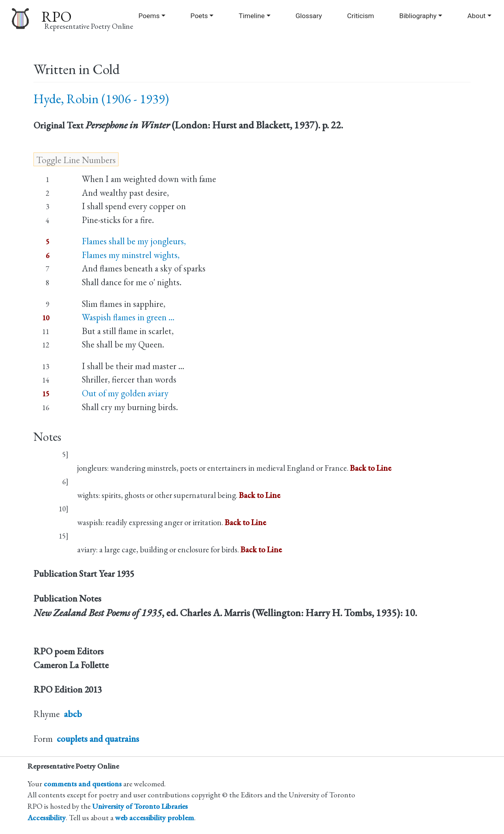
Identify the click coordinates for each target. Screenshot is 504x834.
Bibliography (418, 16)
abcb (73, 714)
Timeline (252, 16)
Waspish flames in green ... (128, 317)
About (476, 16)
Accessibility (47, 818)
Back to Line (371, 468)
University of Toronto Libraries (140, 806)
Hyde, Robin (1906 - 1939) (101, 99)
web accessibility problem (155, 818)
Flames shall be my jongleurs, (134, 241)
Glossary (309, 16)
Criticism (361, 16)
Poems (149, 16)
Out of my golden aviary (125, 393)
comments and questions (83, 784)
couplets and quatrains (98, 739)
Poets (199, 16)
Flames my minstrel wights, (131, 255)
